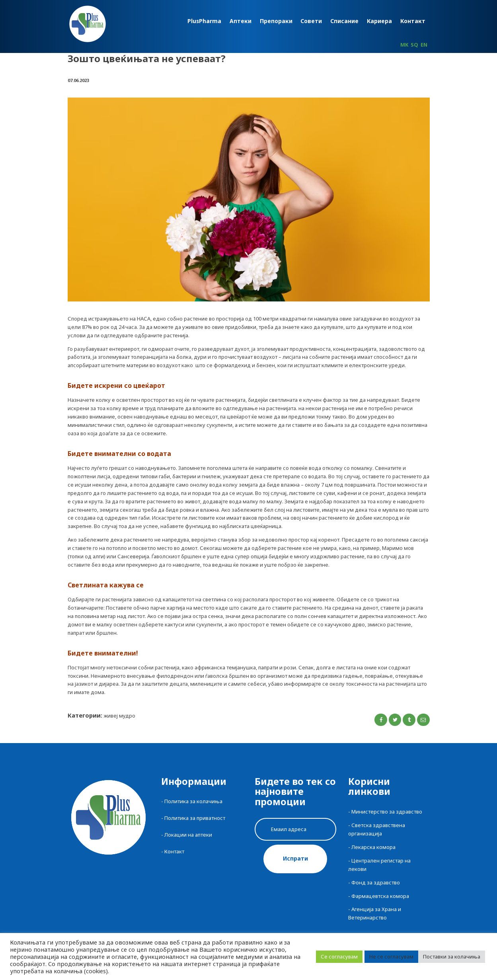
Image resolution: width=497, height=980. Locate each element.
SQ (414, 45)
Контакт (174, 851)
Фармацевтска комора (380, 896)
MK (404, 45)
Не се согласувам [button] (391, 957)
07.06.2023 (78, 80)
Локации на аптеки (188, 835)
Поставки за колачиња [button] (452, 957)
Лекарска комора (373, 847)
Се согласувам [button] (339, 957)
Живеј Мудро (119, 716)
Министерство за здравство (387, 812)
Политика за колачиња (193, 801)
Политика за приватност (195, 818)
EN (424, 45)
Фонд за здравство (376, 882)
